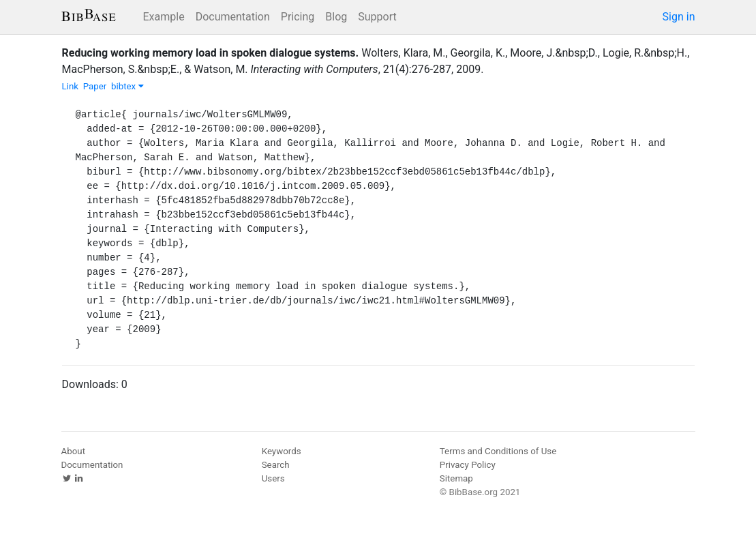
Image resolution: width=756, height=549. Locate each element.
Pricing (298, 17)
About (74, 451)
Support (377, 17)
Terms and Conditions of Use (498, 451)
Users (273, 478)
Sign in (679, 17)
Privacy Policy (468, 465)
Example (164, 17)
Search (276, 465)
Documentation (233, 17)
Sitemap (456, 478)
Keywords (282, 451)
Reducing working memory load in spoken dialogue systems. (211, 53)
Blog (336, 17)
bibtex (127, 86)
